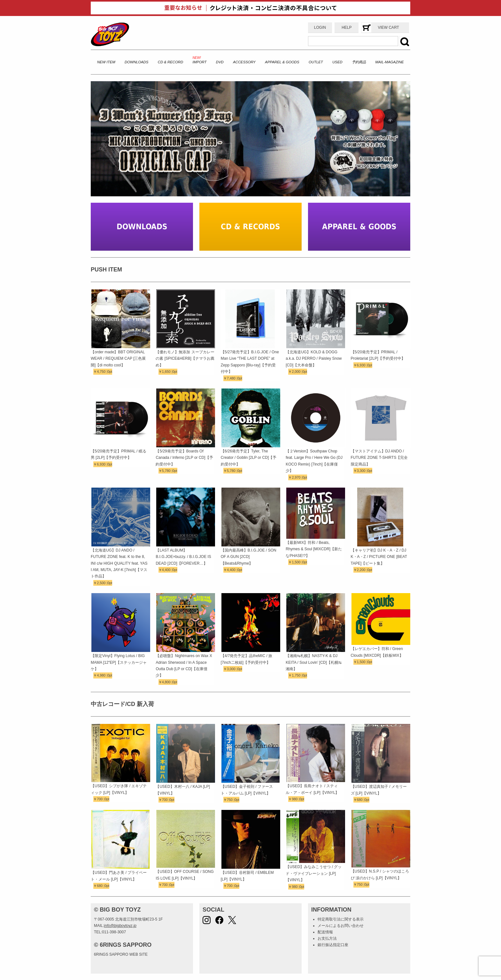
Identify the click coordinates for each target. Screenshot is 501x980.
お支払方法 (327, 938)
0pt (110, 372)
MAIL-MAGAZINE (390, 62)
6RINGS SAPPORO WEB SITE (121, 954)
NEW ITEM (106, 62)
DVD (220, 62)
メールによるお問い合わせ (341, 926)
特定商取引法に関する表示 (341, 919)
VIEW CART (388, 27)
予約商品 (359, 62)
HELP (347, 27)
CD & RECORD (170, 62)
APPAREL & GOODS (282, 62)
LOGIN (320, 27)
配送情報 (325, 932)
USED (337, 62)
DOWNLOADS (136, 62)
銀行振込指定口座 (333, 945)
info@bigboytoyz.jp (120, 926)
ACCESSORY (244, 62)
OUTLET (316, 62)
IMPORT (200, 62)
